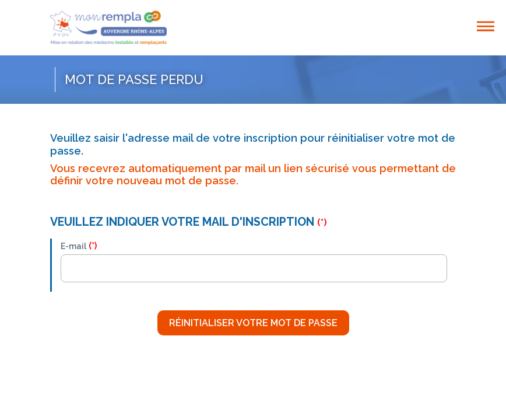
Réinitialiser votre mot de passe (253, 323)
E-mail (73, 246)
